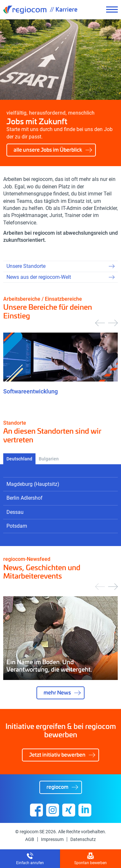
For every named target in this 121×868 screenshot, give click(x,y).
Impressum (52, 839)
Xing (69, 810)
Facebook (36, 810)
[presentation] (100, 323)
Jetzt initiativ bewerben (57, 755)
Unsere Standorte (26, 266)
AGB (30, 839)
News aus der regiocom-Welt (39, 277)
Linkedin (85, 810)
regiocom (25, 10)
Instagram (53, 810)
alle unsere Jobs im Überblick (48, 150)
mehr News (57, 692)
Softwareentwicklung (30, 391)
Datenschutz (83, 839)
